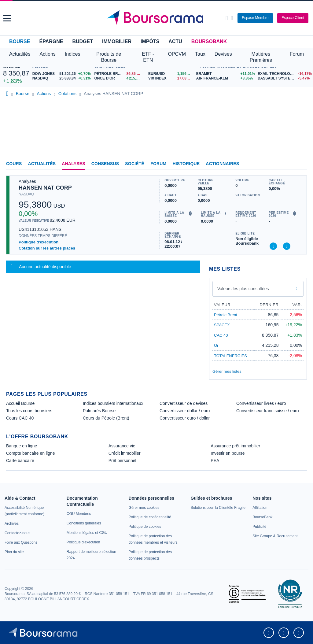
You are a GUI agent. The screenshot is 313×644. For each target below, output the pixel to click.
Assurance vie (122, 446)
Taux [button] (200, 54)
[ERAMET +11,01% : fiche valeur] (225, 74)
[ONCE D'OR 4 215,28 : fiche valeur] (119, 78)
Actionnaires (222, 164)
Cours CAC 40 (20, 418)
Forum (297, 54)
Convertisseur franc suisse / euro (268, 411)
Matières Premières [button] (261, 57)
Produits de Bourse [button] (109, 57)
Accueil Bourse (20, 403)
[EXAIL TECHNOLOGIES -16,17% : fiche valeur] (284, 74)
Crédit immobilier (125, 453)
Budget (83, 41)
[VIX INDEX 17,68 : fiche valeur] (171, 78)
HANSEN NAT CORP (45, 188)
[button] (7, 18)
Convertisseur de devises (184, 403)
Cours (14, 164)
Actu (175, 41)
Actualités (42, 164)
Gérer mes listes (227, 371)
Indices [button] (73, 54)
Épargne (51, 41)
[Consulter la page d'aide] (232, 18)
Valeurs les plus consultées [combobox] (243, 289)
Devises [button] (223, 54)
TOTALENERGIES (230, 356)
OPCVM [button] (177, 54)
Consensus (105, 164)
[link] (12, 524)
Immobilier (117, 41)
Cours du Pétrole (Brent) (106, 418)
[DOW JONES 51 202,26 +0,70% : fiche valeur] (62, 74)
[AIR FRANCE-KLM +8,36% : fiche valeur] (225, 78)
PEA (215, 461)
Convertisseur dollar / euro (185, 411)
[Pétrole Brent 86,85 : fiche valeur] (119, 74)
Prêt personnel (122, 461)
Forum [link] (158, 164)
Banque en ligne (22, 446)
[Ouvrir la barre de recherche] (227, 18)
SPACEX (222, 325)
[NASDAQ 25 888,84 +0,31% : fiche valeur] (62, 78)
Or (216, 345)
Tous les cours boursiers (29, 411)
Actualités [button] (20, 54)
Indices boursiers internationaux (113, 403)
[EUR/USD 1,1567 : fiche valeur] (171, 74)
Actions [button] (47, 54)
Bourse (20, 41)
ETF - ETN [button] (148, 57)
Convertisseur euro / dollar (185, 418)
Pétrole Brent (226, 315)
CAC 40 (221, 335)
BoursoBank (209, 41)
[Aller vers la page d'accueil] (157, 18)
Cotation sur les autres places (47, 248)
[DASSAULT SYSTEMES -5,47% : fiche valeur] (284, 78)
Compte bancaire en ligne (31, 453)
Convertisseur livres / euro (261, 403)
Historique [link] (186, 164)
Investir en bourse (228, 453)
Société (135, 164)
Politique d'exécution (39, 242)
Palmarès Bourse (99, 411)
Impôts (150, 41)
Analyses (74, 164)
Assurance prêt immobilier (235, 446)
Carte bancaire (20, 461)
